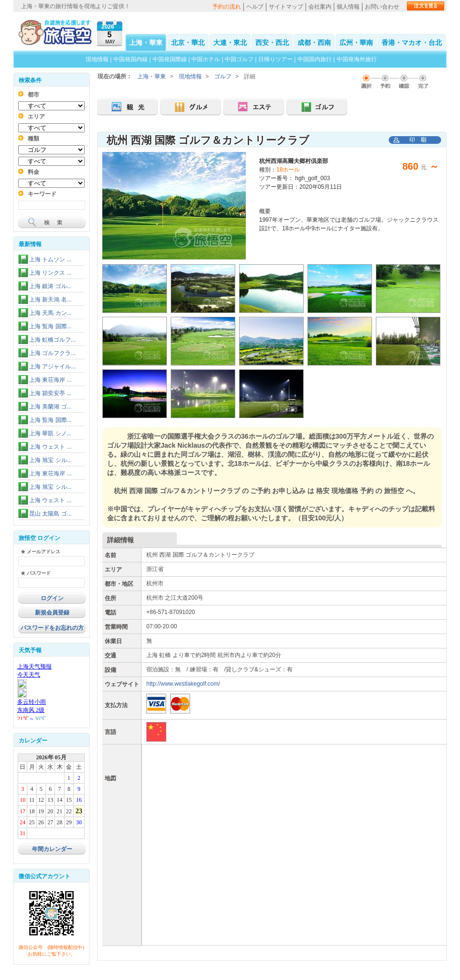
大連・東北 (230, 43)
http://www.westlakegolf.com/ (183, 684)
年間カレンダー (52, 849)
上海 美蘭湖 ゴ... (50, 407)
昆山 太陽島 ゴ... (50, 514)
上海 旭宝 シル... (50, 460)
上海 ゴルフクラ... (52, 353)
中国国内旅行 (315, 59)
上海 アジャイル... (52, 366)
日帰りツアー (275, 59)
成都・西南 (314, 43)
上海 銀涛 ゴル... (50, 286)
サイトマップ (286, 7)
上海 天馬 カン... (50, 313)
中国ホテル (206, 59)
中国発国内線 (131, 59)
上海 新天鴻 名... (50, 300)
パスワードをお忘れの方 (52, 628)
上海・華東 (146, 43)
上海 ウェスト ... (50, 447)
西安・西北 (272, 43)
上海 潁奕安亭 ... (50, 393)
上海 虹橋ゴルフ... (52, 340)
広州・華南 (356, 43)
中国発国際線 (170, 59)
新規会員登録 (52, 613)
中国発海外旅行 (357, 59)
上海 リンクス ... (50, 273)
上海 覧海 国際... (50, 326)
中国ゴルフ (240, 59)
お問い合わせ (382, 7)
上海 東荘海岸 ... (50, 380)
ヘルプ (255, 7)
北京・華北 (188, 43)
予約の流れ (227, 7)
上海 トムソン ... (50, 259)
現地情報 (97, 59)
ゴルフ (223, 76)
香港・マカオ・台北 (412, 43)
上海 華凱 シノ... (50, 433)
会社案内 (320, 7)
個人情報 (348, 7)
